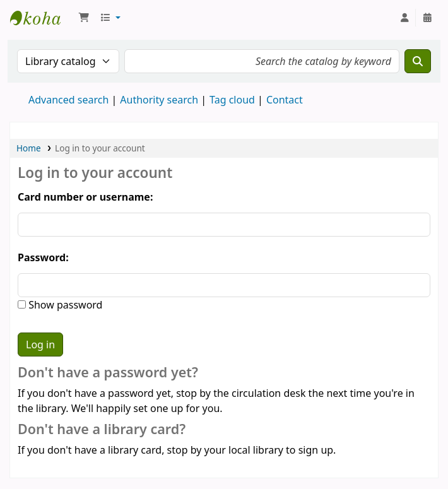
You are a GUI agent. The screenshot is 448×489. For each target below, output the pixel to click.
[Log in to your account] (404, 18)
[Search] (418, 61)
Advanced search (68, 100)
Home (29, 148)
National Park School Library (42, 18)
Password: (43, 257)
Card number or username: (85, 197)
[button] (84, 18)
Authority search (159, 100)
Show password (64, 305)
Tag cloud (232, 100)
